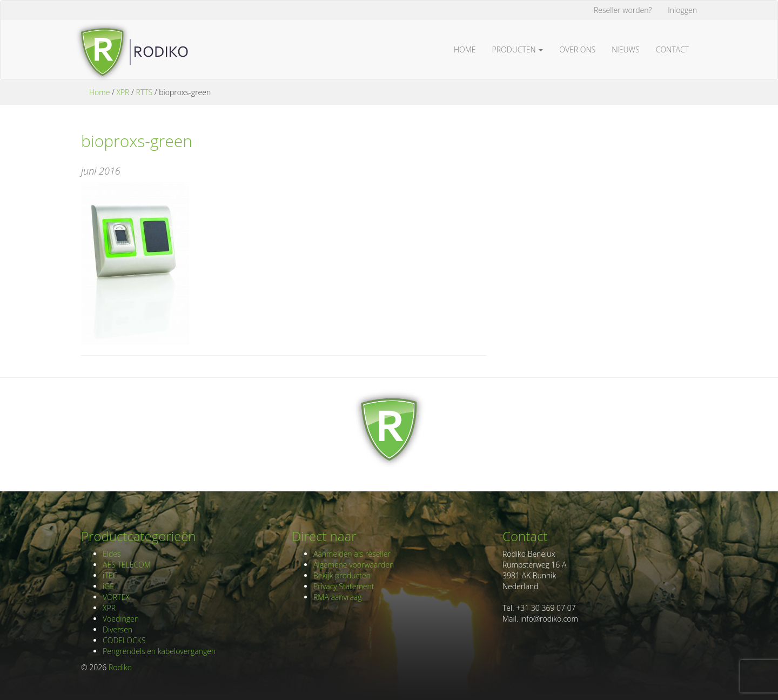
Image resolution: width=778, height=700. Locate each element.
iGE (108, 586)
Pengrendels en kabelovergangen (159, 651)
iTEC (110, 575)
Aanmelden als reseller (352, 554)
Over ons (577, 49)
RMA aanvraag (338, 597)
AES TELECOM (127, 565)
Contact (672, 49)
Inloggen (682, 10)
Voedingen (121, 619)
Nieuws (626, 49)
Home (465, 49)
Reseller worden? (623, 10)
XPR (123, 92)
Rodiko (120, 667)
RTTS (144, 92)
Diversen (118, 629)
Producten (518, 49)
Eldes (112, 554)
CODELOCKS (124, 640)
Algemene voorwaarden (354, 565)
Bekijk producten (342, 575)
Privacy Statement (344, 586)
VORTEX (116, 597)
